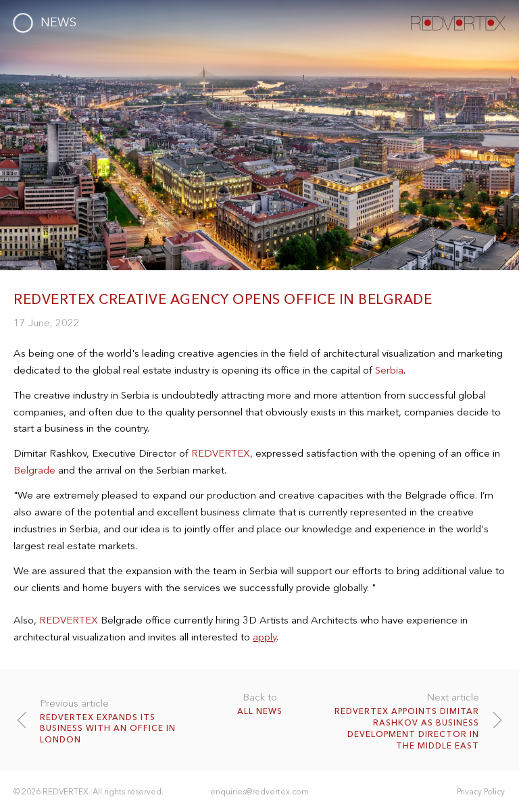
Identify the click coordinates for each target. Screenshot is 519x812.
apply (265, 637)
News (58, 22)
